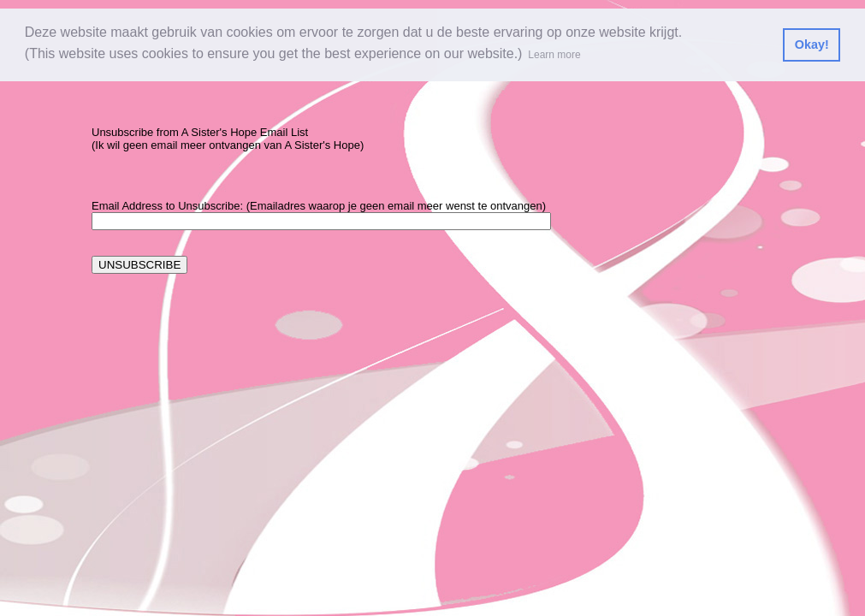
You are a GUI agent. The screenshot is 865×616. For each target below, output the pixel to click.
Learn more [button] (554, 55)
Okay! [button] (812, 44)
